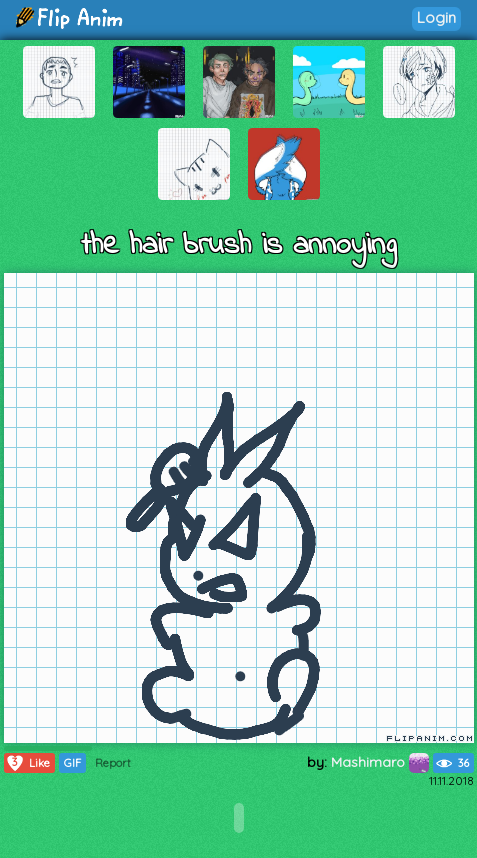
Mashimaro (380, 762)
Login (436, 17)
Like (27, 763)
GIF (72, 763)
